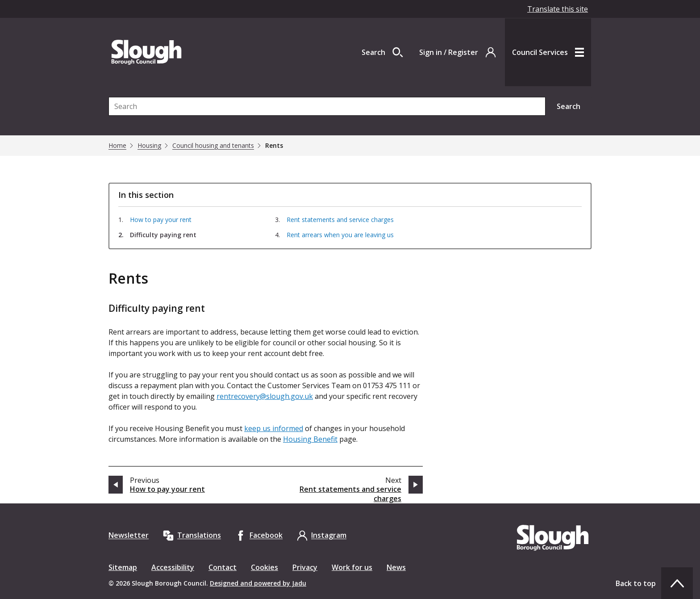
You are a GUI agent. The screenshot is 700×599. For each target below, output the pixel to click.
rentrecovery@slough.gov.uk (265, 396)
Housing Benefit (310, 439)
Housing (149, 146)
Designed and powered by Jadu (258, 583)
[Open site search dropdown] (382, 52)
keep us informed (274, 428)
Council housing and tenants (213, 146)
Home (117, 146)
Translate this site (558, 9)
